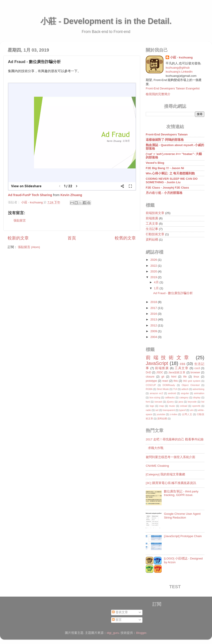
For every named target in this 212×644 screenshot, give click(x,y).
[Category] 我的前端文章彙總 (165, 474)
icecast (158, 402)
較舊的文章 (125, 238)
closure (150, 377)
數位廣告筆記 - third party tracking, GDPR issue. (181, 493)
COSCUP (151, 385)
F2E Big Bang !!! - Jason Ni (165, 168)
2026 (154, 260)
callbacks (170, 397)
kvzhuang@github (178, 68)
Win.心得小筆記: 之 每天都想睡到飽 (170, 173)
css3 (197, 368)
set (157, 410)
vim (192, 410)
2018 (154, 302)
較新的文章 (18, 238)
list (203, 402)
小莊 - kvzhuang (181, 57)
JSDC (160, 372)
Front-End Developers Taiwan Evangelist (173, 88)
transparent (169, 410)
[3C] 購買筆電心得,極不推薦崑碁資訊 (171, 483)
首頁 (72, 238)
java (181, 402)
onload (184, 406)
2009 (154, 331)
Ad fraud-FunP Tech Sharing (30, 195)
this (176, 381)
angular (185, 393)
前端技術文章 (155, 213)
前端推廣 (152, 218)
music (172, 406)
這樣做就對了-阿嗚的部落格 (165, 140)
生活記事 (152, 229)
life (185, 377)
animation (199, 393)
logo (152, 406)
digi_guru (113, 633)
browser (195, 372)
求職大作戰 (156, 448)
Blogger (141, 633)
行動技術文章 (155, 234)
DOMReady (169, 385)
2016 (154, 314)
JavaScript (157, 363)
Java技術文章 (177, 372)
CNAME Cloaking (157, 466)
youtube (161, 414)
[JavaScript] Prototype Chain (183, 536)
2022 (154, 266)
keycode (192, 402)
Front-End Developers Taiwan (167, 134)
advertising (199, 389)
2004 (154, 337)
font (148, 402)
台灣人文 (187, 414)
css (182, 364)
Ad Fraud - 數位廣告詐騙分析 (173, 293)
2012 (154, 325)
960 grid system (192, 381)
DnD (148, 372)
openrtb (196, 406)
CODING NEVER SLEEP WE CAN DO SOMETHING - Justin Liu (172, 180)
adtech (185, 389)
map (162, 406)
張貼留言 (20, 221)
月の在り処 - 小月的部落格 (164, 193)
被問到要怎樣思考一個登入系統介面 (170, 457)
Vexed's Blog (155, 163)
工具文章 (152, 224)
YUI (175, 389)
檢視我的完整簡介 (158, 94)
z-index (173, 414)
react (165, 381)
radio (148, 410)
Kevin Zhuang (71, 195)
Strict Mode (163, 389)
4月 (157, 282)
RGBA (149, 389)
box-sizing (155, 397)
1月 (157, 288)
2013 (154, 319)
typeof (182, 410)
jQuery (170, 402)
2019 (154, 277)
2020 (154, 271)
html (174, 377)
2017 (154, 308)
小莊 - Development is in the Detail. (106, 21)
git (163, 377)
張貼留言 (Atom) (29, 247)
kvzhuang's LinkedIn (179, 72)
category (184, 397)
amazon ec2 (156, 393)
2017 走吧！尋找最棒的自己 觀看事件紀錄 (175, 439)
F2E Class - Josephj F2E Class (167, 188)
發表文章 (120, 612)
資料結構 (152, 240)
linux (196, 377)
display (197, 397)
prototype (151, 381)
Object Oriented (190, 385)
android (172, 393)
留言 (117, 620)
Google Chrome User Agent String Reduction (182, 516)
